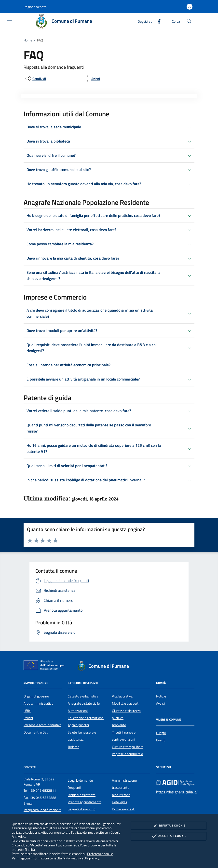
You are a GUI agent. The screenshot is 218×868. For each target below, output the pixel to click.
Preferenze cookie (100, 854)
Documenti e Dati (36, 732)
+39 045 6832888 (43, 798)
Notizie (161, 696)
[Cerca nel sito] (189, 21)
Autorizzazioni (78, 711)
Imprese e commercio (127, 754)
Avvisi (160, 703)
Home (28, 40)
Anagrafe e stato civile (84, 703)
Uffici (27, 711)
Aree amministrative (38, 703)
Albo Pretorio (121, 795)
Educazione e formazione (86, 718)
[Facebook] (157, 21)
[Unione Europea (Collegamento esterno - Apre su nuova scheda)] (45, 666)
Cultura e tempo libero (128, 747)
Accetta (169, 836)
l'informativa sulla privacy (81, 858)
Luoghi (161, 733)
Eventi (161, 740)
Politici (28, 718)
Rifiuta (168, 826)
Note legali (119, 802)
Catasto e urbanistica (83, 696)
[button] (35, 7)
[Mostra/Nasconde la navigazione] (10, 21)
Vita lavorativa (122, 696)
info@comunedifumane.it (42, 810)
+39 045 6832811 (42, 790)
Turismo (74, 747)
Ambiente (119, 725)
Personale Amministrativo (42, 725)
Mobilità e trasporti (126, 703)
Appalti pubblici (78, 725)
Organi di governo (36, 696)
